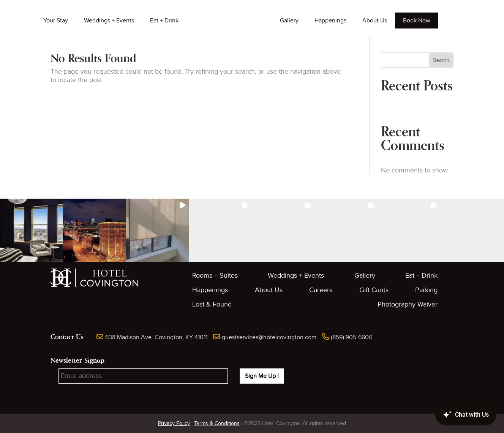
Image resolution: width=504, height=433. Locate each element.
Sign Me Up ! (262, 376)
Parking (426, 290)
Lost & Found (212, 304)
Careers (321, 290)
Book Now (417, 21)
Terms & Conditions (217, 423)
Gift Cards (374, 290)
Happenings (330, 21)
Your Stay (56, 21)
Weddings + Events (109, 21)
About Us (375, 21)
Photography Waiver (408, 304)
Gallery (289, 21)
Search (441, 60)
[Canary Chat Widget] (455, 415)
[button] (32, 230)
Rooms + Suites (215, 276)
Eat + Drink (164, 21)
